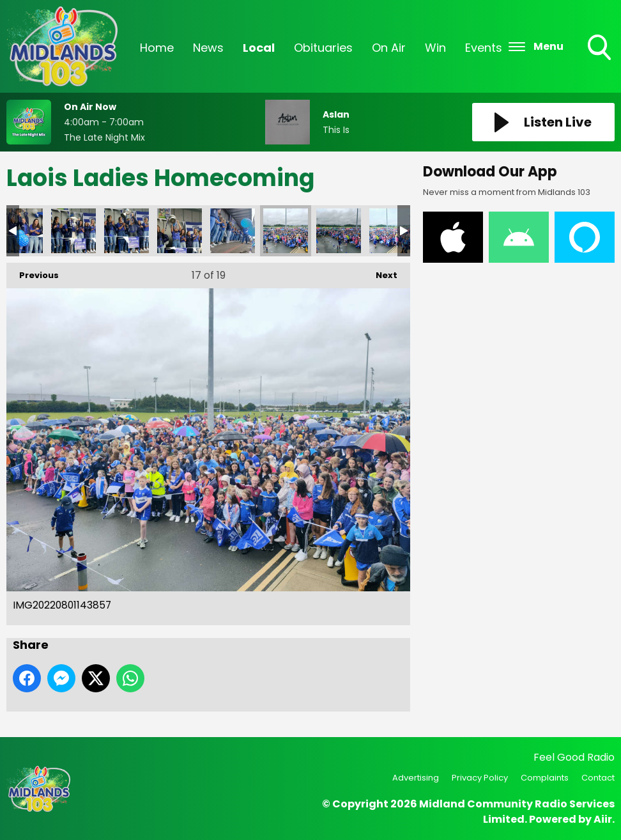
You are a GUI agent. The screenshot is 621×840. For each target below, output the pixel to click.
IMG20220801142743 (180, 231)
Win (435, 48)
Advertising (416, 778)
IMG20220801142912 (233, 231)
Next (380, 272)
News (208, 48)
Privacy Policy (480, 778)
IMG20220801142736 (126, 231)
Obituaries (323, 48)
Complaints (545, 778)
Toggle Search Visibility (601, 49)
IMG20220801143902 (392, 231)
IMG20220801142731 (73, 231)
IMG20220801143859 (339, 231)
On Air (389, 48)
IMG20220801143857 (286, 231)
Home (157, 48)
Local (259, 48)
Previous (33, 272)
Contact (598, 778)
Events (484, 48)
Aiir (603, 819)
